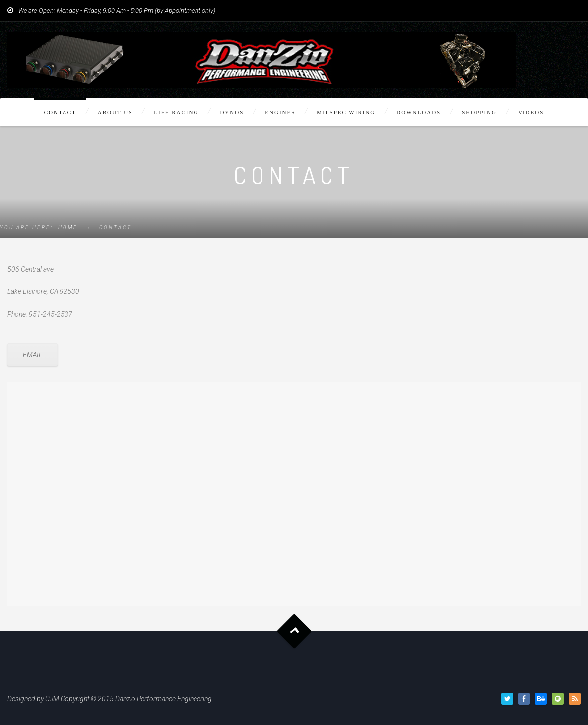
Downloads (419, 112)
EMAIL (33, 355)
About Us (115, 112)
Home (68, 228)
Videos (531, 112)
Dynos (232, 112)
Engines (280, 112)
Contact (60, 112)
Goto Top (294, 631)
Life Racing (176, 112)
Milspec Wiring (346, 112)
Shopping (479, 112)
